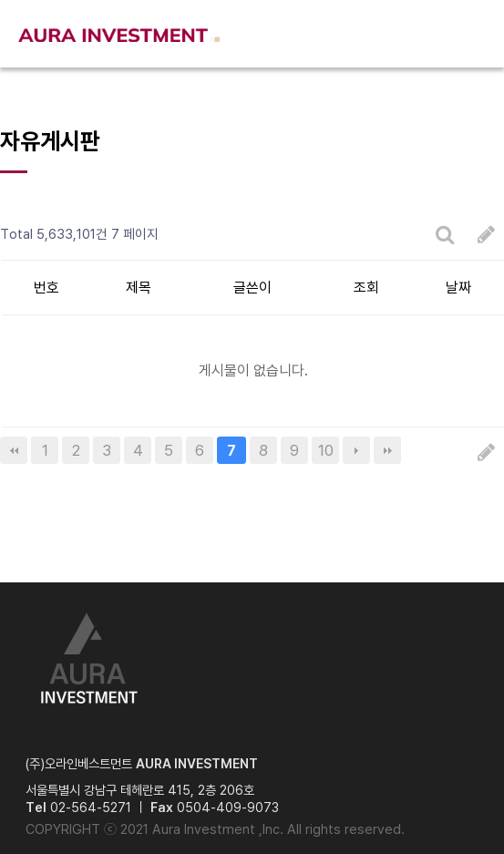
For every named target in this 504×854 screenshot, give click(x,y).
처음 (14, 450)
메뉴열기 (473, 34)
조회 (366, 288)
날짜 (458, 288)
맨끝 (387, 450)
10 (326, 450)
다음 (356, 450)
